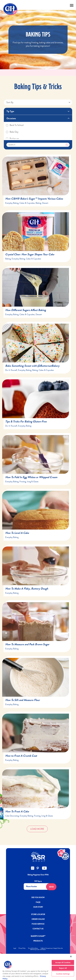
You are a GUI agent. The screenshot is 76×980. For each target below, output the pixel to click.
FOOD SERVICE (38, 924)
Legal (15, 948)
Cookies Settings (63, 974)
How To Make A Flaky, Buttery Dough (27, 589)
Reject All (63, 968)
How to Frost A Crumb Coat (21, 756)
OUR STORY (38, 907)
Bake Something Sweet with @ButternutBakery (32, 366)
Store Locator (38, 914)
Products (38, 941)
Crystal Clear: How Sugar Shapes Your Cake (30, 254)
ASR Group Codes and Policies (38, 949)
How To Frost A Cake (17, 811)
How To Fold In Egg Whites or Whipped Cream (31, 477)
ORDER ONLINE (38, 919)
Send (51, 887)
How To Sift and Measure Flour (23, 700)
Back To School (15, 125)
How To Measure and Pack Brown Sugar (27, 644)
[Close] (71, 956)
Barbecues (12, 139)
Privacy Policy (22, 948)
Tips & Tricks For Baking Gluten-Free (26, 421)
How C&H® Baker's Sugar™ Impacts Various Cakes (34, 199)
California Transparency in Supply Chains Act (52, 948)
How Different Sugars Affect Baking (26, 310)
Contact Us (38, 929)
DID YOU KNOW (38, 897)
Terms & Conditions (33, 948)
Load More (37, 829)
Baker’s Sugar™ (38, 936)
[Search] (38, 145)
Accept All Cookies (63, 962)
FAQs (38, 902)
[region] (38, 967)
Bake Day (12, 132)
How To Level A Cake (17, 533)
